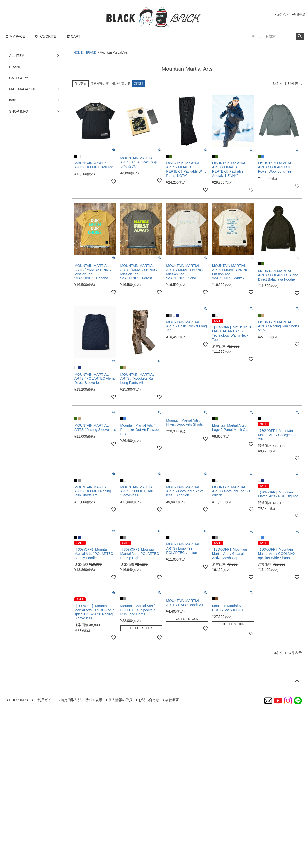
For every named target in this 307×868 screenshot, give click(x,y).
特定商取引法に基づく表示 (82, 700)
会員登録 (299, 15)
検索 (300, 36)
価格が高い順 (121, 84)
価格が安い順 (100, 84)
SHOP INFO (19, 111)
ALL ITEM (17, 56)
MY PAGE (15, 36)
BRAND (91, 53)
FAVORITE (45, 36)
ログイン (282, 15)
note (12, 100)
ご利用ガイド (44, 700)
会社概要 (172, 700)
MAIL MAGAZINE (23, 89)
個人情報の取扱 (120, 700)
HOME (78, 53)
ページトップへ (297, 681)
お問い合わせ (149, 700)
